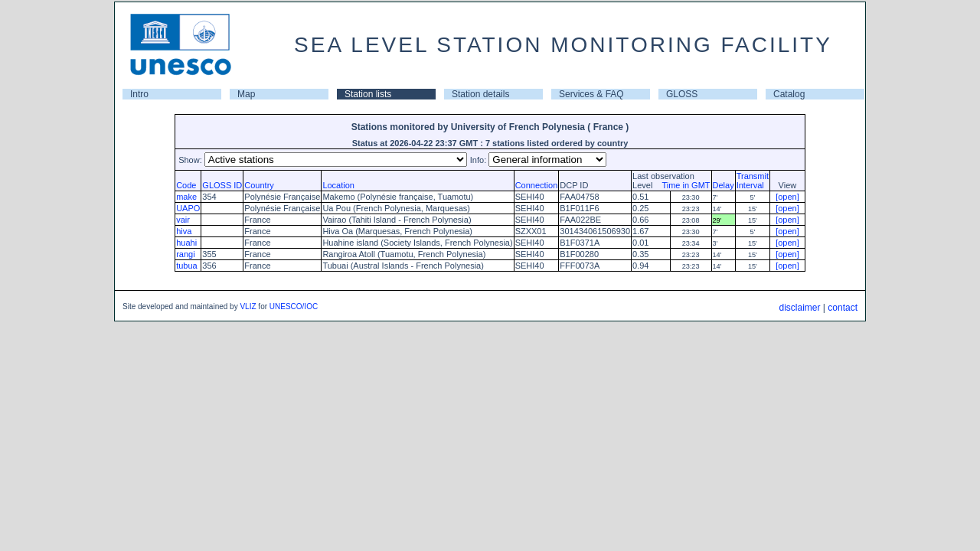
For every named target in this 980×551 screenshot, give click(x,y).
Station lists (368, 94)
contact (843, 308)
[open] (787, 197)
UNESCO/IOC (294, 306)
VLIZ (248, 306)
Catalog (789, 94)
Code (186, 185)
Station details (480, 94)
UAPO (188, 208)
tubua (187, 266)
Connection (537, 185)
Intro (139, 94)
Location (338, 185)
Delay (724, 185)
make (186, 197)
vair (183, 220)
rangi (185, 254)
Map (246, 94)
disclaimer (799, 308)
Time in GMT (682, 185)
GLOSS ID (222, 185)
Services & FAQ (591, 94)
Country (259, 185)
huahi (186, 243)
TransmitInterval (753, 181)
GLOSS (682, 94)
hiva (184, 231)
